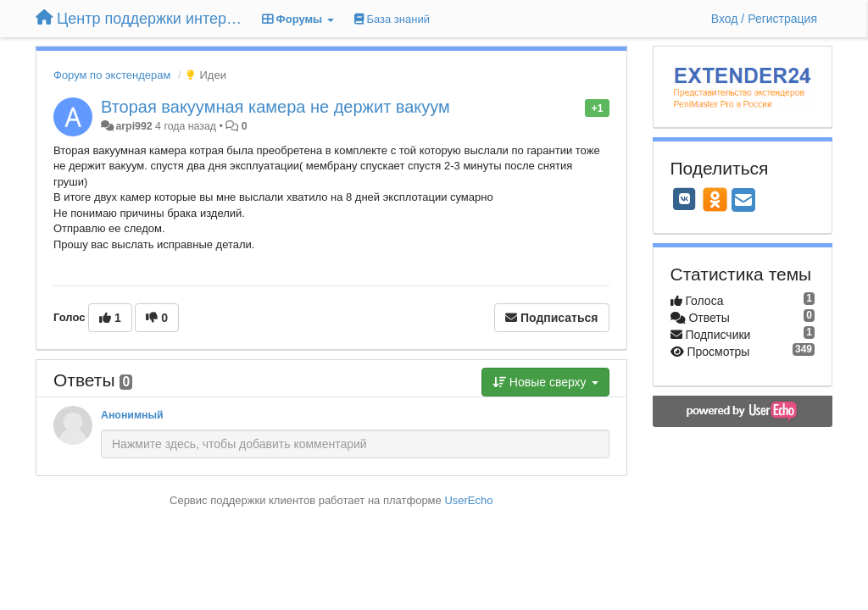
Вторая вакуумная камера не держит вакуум (275, 107)
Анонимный (132, 415)
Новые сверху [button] (545, 382)
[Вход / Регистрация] (764, 19)
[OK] (715, 199)
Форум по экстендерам (112, 75)
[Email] (743, 201)
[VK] (685, 199)
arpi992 (134, 126)
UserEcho (468, 500)
